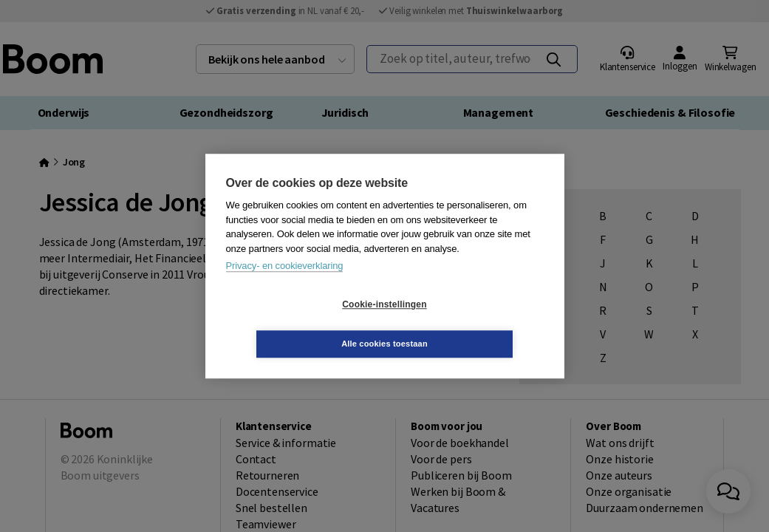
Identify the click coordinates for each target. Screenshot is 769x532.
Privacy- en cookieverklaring (285, 286)
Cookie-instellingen (296, 324)
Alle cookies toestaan (472, 324)
